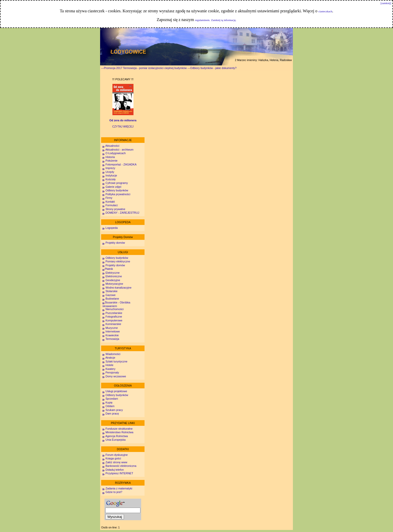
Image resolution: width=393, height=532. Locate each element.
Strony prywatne (115, 209)
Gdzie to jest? (114, 492)
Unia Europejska (116, 440)
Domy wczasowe (116, 376)
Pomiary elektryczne (118, 261)
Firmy (109, 198)
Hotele (109, 365)
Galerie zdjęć (113, 187)
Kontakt (110, 202)
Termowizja (112, 339)
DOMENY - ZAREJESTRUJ (122, 213)
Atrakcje (110, 358)
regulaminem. (203, 20)
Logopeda (112, 228)
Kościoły (111, 179)
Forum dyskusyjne (117, 455)
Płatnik (109, 269)
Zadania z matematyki (119, 488)
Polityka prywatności (118, 194)
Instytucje (111, 175)
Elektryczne (112, 273)
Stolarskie (112, 291)
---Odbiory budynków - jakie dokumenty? (212, 68)
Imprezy (110, 168)
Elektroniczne (113, 276)
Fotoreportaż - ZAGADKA (121, 164)
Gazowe (111, 295)
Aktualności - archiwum (119, 150)
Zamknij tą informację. (224, 20)
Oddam (110, 406)
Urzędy (110, 172)
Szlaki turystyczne (116, 361)
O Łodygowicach (116, 153)
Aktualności (112, 146)
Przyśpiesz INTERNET (119, 473)
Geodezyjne (113, 280)
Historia (110, 157)
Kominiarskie (113, 324)
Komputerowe (114, 320)
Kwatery (111, 369)
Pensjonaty (112, 372)
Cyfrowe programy (117, 183)
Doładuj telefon (115, 470)
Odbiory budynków (117, 190)
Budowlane (112, 299)
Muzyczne (112, 328)
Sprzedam (112, 399)
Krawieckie (112, 335)
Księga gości (113, 458)
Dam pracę (112, 413)
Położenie (112, 161)
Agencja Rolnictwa (117, 436)
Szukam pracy (114, 410)
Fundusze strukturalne (119, 429)
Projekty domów (115, 243)
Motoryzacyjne (114, 284)
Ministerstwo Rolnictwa (119, 432)
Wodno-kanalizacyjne (118, 288)
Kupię (109, 402)
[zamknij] (386, 3)
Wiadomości (113, 354)
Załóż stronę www (116, 462)
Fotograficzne (114, 317)
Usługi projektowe (116, 391)
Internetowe (113, 331)
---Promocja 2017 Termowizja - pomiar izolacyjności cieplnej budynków (144, 68)
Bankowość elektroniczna (121, 466)
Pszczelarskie (114, 313)
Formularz (112, 205)
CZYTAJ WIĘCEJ (123, 126)
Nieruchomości (114, 309)
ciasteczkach (325, 11)
